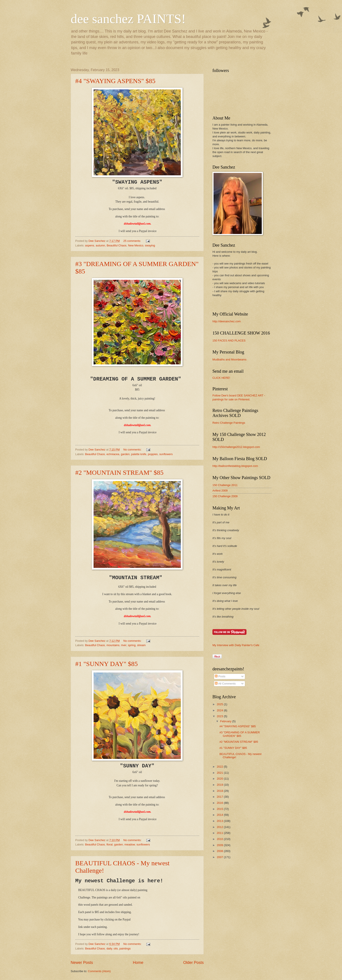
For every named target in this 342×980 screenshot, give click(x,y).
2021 (220, 773)
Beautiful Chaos (117, 245)
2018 (220, 791)
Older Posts (193, 963)
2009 (220, 845)
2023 (220, 716)
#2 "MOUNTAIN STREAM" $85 (119, 472)
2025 (220, 704)
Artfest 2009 (220, 491)
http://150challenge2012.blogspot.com (236, 447)
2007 (220, 857)
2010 (220, 839)
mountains (113, 645)
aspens (90, 245)
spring (132, 645)
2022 (220, 767)
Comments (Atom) (99, 971)
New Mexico (136, 245)
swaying (150, 245)
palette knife (139, 454)
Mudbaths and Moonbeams (229, 359)
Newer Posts (82, 963)
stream (141, 645)
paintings (125, 948)
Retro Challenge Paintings (229, 423)
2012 (220, 827)
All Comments (225, 684)
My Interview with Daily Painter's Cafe (236, 645)
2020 (220, 779)
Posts (220, 676)
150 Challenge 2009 (225, 496)
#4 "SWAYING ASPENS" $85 (115, 81)
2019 (220, 785)
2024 (220, 710)
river (124, 645)
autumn (100, 245)
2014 (220, 815)
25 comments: (132, 241)
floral (109, 844)
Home (138, 963)
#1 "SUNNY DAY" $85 (106, 664)
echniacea (113, 454)
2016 (220, 803)
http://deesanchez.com (227, 321)
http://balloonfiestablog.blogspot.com (235, 466)
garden (125, 454)
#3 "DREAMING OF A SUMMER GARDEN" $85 (240, 734)
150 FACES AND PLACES (229, 341)
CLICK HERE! (221, 378)
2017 (220, 797)
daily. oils (112, 948)
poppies (153, 454)
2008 (220, 851)
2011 (220, 833)
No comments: (133, 450)
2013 (220, 821)
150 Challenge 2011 (225, 485)
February (226, 721)
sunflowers (166, 454)
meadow (130, 844)
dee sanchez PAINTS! (128, 19)
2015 (220, 809)
